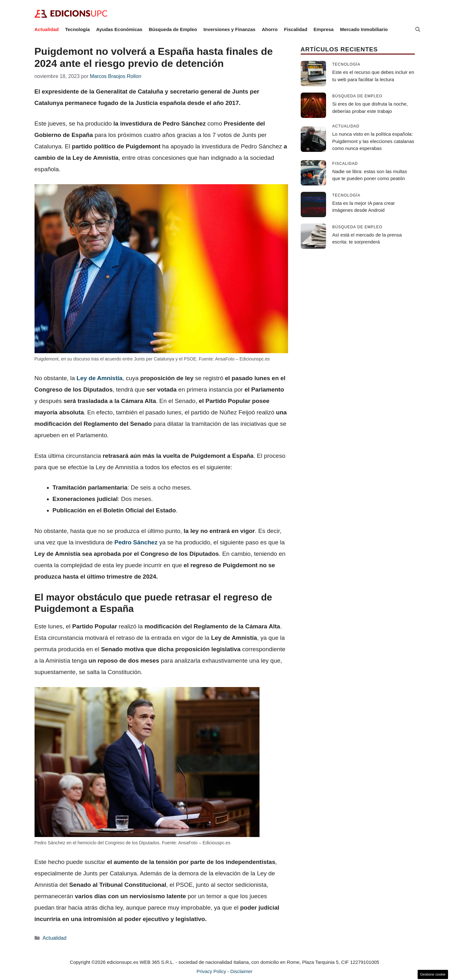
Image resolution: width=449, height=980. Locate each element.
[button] (418, 29)
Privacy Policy (211, 971)
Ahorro (270, 29)
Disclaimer (241, 971)
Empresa (324, 29)
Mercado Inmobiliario (364, 29)
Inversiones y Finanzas (229, 29)
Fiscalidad (295, 29)
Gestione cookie (433, 974)
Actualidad (47, 29)
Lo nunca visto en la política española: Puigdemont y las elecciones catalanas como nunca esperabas (373, 141)
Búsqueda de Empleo (173, 29)
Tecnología (77, 29)
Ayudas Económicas (119, 29)
